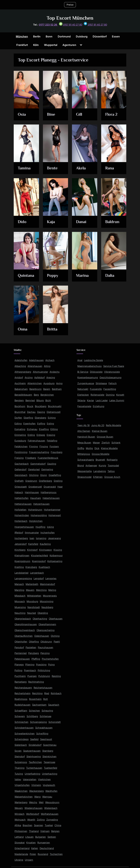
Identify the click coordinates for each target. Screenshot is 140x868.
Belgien (55, 831)
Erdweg (41, 435)
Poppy (53, 276)
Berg (36, 395)
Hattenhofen (22, 498)
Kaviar (90, 400)
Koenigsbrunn (22, 561)
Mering (52, 590)
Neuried (31, 613)
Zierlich (106, 443)
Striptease (101, 383)
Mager (96, 443)
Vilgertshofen (22, 785)
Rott (46, 699)
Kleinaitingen (22, 555)
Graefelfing (55, 475)
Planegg (19, 665)
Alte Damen (84, 431)
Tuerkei (49, 825)
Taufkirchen (35, 762)
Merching (41, 590)
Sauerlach (54, 705)
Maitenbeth (32, 584)
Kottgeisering (55, 561)
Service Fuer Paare (114, 366)
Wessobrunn (52, 802)
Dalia (110, 276)
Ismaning (41, 538)
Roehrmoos (21, 699)
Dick (97, 448)
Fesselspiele (84, 406)
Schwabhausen (44, 728)
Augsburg (49, 383)
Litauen (29, 837)
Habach (19, 492)
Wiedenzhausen (34, 808)
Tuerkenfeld (51, 768)
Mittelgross (84, 454)
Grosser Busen (105, 437)
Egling (50, 424)
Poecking (41, 665)
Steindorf (20, 756)
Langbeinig (100, 471)
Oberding (43, 613)
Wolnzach (20, 820)
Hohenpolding (39, 515)
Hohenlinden (22, 515)
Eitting (54, 429)
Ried (47, 693)
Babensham (21, 389)
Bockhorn (20, 406)
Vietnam (45, 831)
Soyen (18, 751)
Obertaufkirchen (24, 636)
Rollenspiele (97, 395)
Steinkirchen (49, 756)
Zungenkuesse (86, 383)
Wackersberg (36, 791)
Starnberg (48, 751)
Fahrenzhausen (36, 441)
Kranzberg (31, 567)
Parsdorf (19, 647)
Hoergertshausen (24, 527)
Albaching (20, 366)
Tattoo (111, 471)
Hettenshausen (23, 504)
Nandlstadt (34, 607)
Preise (70, 5)
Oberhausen (56, 619)
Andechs (55, 372)
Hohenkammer (52, 510)
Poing (51, 665)
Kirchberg (20, 550)
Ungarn (29, 860)
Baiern (47, 389)
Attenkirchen (35, 383)
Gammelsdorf (38, 464)
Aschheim (20, 383)
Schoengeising (38, 722)
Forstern (54, 446)
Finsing (44, 446)
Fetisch (113, 383)
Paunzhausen (46, 647)
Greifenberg (45, 481)
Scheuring (47, 711)
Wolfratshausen (50, 814)
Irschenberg (21, 538)
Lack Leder (102, 400)
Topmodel (113, 465)
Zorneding (52, 820)
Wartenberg (21, 802)
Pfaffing (36, 659)
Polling (18, 670)
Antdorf (19, 377)
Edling (18, 424)
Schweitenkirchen (25, 734)
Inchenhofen (48, 533)
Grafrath (19, 481)
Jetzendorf (21, 544)
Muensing (20, 607)
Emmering (20, 435)
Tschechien (56, 854)
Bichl (48, 400)
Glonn (44, 475)
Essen (116, 36)
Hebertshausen (51, 498)
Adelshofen (21, 360)
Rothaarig (112, 460)
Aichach (50, 360)
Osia (22, 114)
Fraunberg (57, 452)
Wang (37, 797)
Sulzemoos (21, 762)
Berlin (37, 36)
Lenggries (51, 578)
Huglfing (40, 527)
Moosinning (47, 601)
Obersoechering (46, 630)
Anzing (29, 377)
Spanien (39, 825)
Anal (80, 360)
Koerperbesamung (88, 377)
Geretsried (34, 469)
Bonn (49, 36)
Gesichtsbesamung (110, 377)
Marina (82, 276)
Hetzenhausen (41, 504)
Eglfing (41, 424)
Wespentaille (85, 471)
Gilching (34, 475)
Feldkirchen (21, 446)
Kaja (51, 222)
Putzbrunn (44, 676)
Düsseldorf (100, 36)
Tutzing (19, 774)
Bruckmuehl (55, 406)
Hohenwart (55, 515)
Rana (110, 168)
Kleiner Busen (100, 431)
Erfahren (98, 477)
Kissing (58, 550)
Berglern (19, 400)
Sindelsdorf (35, 745)
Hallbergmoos (49, 492)
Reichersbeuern (23, 688)
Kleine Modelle (109, 448)
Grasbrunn (31, 481)
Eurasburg (20, 441)
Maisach (19, 584)
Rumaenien (44, 843)
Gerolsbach (21, 475)
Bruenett (100, 460)
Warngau (47, 797)
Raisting (56, 676)
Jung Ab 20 (98, 425)
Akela (81, 168)
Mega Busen (84, 443)
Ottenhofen (21, 642)
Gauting (52, 464)
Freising (19, 458)
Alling (47, 366)
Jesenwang (54, 538)
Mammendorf (47, 584)
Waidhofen (51, 791)
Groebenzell (35, 487)
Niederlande (21, 854)
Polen (33, 854)
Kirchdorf (32, 550)
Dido (22, 222)
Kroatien (31, 843)
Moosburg (32, 601)
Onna (23, 329)
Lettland (19, 837)
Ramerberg (21, 682)
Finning (34, 446)
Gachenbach (22, 464)
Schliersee (45, 716)
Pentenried (21, 653)
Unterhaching (50, 774)
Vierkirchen (44, 779)
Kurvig (102, 465)
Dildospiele (96, 372)
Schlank (116, 443)
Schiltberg (32, 716)
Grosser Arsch (112, 477)
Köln (36, 45)
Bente (52, 168)
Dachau (31, 412)
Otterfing (34, 642)
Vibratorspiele (112, 372)
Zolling (41, 820)
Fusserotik (96, 389)
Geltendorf (20, 469)
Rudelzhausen (23, 705)
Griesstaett (21, 487)
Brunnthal (20, 412)
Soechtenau (50, 745)
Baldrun (112, 222)
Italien (35, 848)
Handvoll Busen (86, 437)
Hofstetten (20, 510)
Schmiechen (21, 722)
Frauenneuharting (39, 452)
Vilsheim (36, 785)
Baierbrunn (35, 389)
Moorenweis (50, 596)
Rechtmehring (36, 682)
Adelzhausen (36, 360)
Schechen (34, 711)
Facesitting (110, 389)
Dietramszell (54, 412)
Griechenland (22, 848)
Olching (55, 636)
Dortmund (64, 36)
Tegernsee (49, 762)
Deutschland (47, 848)
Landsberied (21, 573)
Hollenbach (21, 521)
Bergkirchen (47, 395)
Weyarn (19, 808)
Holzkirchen (36, 521)
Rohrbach (56, 693)
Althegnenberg (23, 372)
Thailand (34, 831)
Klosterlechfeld (39, 555)
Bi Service (83, 372)
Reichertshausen (43, 688)
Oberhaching (40, 619)
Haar (60, 487)
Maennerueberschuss (89, 366)
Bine (51, 114)
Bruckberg (41, 406)
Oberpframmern (47, 624)
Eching (52, 418)
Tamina (24, 168)
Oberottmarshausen (26, 624)
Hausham (36, 498)
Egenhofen (29, 424)
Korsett (120, 395)
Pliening (30, 665)
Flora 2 (111, 114)
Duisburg (82, 36)
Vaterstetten (30, 779)
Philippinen (21, 831)
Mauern (30, 590)
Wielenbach (51, 808)
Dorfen (18, 418)
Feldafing (52, 441)
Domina (110, 395)
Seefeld (34, 739)
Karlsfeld (33, 544)
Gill (79, 114)
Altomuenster (40, 372)
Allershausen (35, 366)
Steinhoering (34, 756)
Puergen (32, 676)
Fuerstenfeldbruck (48, 458)
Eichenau (32, 429)
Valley (18, 779)
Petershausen (22, 659)
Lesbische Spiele (93, 360)
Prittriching (44, 670)
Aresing (51, 377)
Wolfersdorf (33, 814)
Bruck (30, 406)
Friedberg (31, 458)
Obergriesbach (23, 619)
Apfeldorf (39, 377)
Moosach (20, 601)
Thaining (19, 768)
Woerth (31, 820)
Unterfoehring (32, 774)
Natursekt (83, 389)
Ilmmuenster (32, 533)
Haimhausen (32, 492)
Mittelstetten (34, 596)
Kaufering (45, 544)
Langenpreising (23, 578)
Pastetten (31, 647)
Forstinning (21, 452)
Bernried (30, 400)
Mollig (89, 448)
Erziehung (99, 406)
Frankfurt (22, 45)
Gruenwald (50, 487)
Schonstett (55, 722)
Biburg (40, 400)
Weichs (33, 802)
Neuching (20, 613)
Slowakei (20, 843)
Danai (81, 222)
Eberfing (28, 418)
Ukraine (19, 860)
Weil (41, 802)
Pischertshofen (50, 659)
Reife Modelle (113, 425)
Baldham (57, 389)
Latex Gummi (117, 400)
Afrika (18, 825)
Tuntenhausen (34, 768)
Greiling (58, 481)
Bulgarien (41, 837)
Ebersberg (40, 418)
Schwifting (42, 734)
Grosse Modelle (101, 454)
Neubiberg (47, 607)
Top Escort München (70, 18)
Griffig (81, 448)
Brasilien (27, 825)
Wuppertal (51, 45)
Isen (32, 538)
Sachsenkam (39, 705)
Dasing (41, 412)
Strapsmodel (84, 477)
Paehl (57, 642)
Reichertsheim (23, 693)
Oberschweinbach (25, 630)
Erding (31, 435)
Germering (47, 469)
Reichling (37, 693)
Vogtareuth (49, 785)
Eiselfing (44, 429)
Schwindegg (22, 739)
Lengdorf (39, 578)
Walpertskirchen (24, 797)
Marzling (19, 590)
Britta (52, 329)
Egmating (20, 429)
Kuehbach (44, 567)
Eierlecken (83, 395)
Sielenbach (21, 745)
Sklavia (81, 400)
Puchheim (20, 676)
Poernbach (30, 670)
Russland (43, 854)
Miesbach (20, 596)
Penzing (45, 653)
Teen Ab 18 (83, 425)
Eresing (51, 435)
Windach (19, 814)
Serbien (52, 837)
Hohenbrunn (35, 510)
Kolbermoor (56, 555)
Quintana (26, 276)
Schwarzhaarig (86, 460)
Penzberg (34, 653)
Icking (50, 527)
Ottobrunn (46, 642)
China (58, 825)
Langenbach (37, 573)
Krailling (19, 567)
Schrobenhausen (24, 728)
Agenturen (69, 45)
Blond (81, 465)
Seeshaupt (46, 739)
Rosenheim (35, 699)
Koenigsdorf (39, 561)
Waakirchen (21, 791)
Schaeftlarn (21, 711)
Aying (59, 383)
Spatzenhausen (32, 751)
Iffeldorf (19, 533)
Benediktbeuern (23, 395)
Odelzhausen (42, 636)
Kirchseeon (46, 550)
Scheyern (20, 716)
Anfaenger (91, 465)
